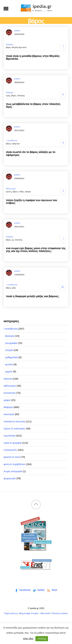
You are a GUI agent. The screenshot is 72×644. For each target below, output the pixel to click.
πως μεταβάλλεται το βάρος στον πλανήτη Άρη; (33, 105)
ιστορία (9, 350)
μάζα (14, 288)
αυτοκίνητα (10, 393)
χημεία (9, 371)
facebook (22, 590)
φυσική (9, 364)
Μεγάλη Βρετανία (19, 47)
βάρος (8, 47)
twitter (38, 590)
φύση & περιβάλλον (14, 464)
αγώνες (9, 192)
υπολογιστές (10, 450)
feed (52, 590)
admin (17, 31)
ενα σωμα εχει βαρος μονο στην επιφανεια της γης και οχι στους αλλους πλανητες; (36, 250)
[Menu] (6, 9)
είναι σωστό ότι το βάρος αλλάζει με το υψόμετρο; (31, 153)
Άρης (8, 96)
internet (8, 379)
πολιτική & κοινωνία (14, 421)
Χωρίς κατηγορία (13, 471)
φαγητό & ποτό (12, 457)
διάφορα (9, 44)
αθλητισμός (11, 189)
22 (63, 287)
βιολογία (10, 336)
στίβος (21, 192)
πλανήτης (21, 96)
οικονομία (9, 414)
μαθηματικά (12, 357)
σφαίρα (28, 192)
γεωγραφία (11, 343)
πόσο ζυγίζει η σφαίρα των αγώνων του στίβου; (31, 202)
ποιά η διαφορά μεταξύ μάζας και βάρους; (32, 296)
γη (13, 240)
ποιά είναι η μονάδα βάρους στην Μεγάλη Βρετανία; (33, 57)
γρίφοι (7, 400)
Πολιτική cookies (60, 613)
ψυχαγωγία (10, 478)
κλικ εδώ (28, 638)
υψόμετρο (16, 144)
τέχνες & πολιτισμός (14, 428)
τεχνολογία (9, 436)
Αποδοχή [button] (42, 639)
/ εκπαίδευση (12, 140)
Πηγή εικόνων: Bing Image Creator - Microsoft (27, 613)
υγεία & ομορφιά (12, 443)
